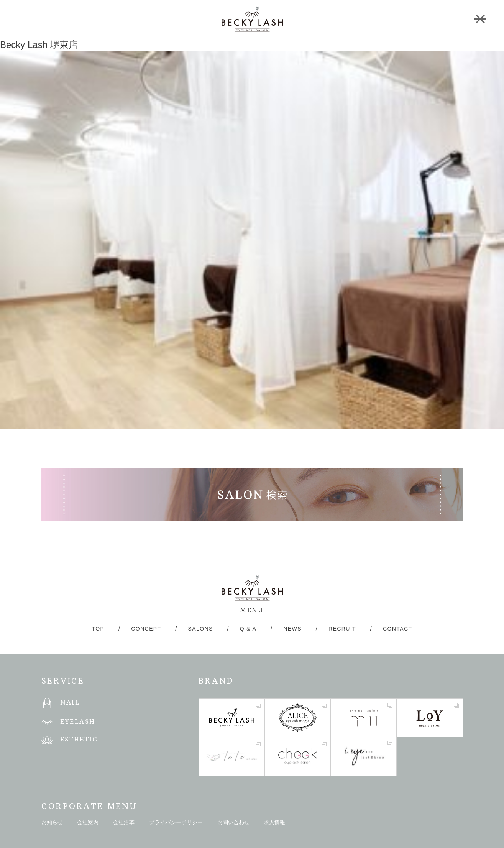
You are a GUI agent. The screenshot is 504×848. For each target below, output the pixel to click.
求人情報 (274, 822)
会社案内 (88, 822)
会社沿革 (124, 822)
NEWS (292, 629)
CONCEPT (146, 629)
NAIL (70, 702)
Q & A (248, 629)
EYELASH (78, 721)
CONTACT (397, 629)
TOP (98, 629)
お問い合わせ (233, 822)
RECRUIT (342, 629)
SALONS (201, 629)
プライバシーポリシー (176, 822)
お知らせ (52, 822)
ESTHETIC (79, 739)
